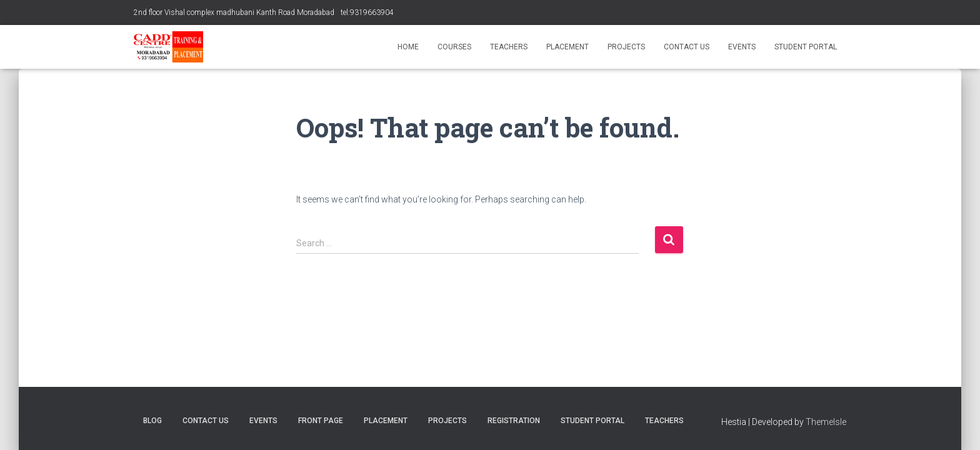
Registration (514, 421)
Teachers (509, 47)
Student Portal (806, 47)
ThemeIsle (826, 422)
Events (742, 47)
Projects (626, 47)
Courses (454, 47)
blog (152, 421)
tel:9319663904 (367, 12)
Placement (567, 47)
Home (408, 47)
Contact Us (687, 47)
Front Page (321, 421)
